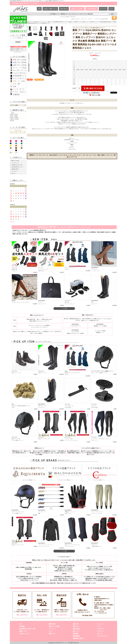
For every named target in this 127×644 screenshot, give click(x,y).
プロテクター (101, 629)
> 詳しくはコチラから (22, 615)
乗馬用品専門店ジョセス (62, 643)
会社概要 (22, 626)
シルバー (18, 152)
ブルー (18, 143)
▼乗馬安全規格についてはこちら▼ (29, 580)
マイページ (103, 9)
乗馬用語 (76, 634)
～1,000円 (12, 113)
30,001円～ (12, 121)
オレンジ (18, 145)
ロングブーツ (45, 22)
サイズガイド (14, 171)
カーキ (23, 148)
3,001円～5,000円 (14, 116)
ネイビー (13, 143)
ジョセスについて (15, 163)
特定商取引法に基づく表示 (17, 165)
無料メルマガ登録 (54, 626)
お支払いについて (25, 634)
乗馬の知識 (76, 629)
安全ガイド (14, 173)
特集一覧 (76, 624)
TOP (39, 9)
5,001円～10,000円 (14, 118)
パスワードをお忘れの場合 (101, 19)
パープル (24, 141)
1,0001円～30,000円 (14, 119)
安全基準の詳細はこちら (18, 49)
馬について (76, 631)
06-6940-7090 (87, 616)
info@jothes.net (102, 613)
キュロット (100, 631)
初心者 (90, 14)
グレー (12, 148)
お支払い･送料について (50, 9)
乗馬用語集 (76, 636)
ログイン (91, 19)
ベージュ (24, 145)
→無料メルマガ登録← (77, 9)
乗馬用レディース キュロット (70, 14)
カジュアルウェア (102, 636)
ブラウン (18, 148)
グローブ (100, 634)
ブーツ (99, 626)
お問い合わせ (64, 9)
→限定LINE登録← (92, 9)
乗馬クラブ (52, 634)
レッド (12, 141)
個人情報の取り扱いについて (17, 167)
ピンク (18, 141)
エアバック (83, 14)
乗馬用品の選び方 (15, 169)
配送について (23, 631)
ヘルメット (100, 624)
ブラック (18, 150)
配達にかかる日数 (15, 161)
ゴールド (13, 152)
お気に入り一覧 (75, 19)
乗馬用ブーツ (38, 22)
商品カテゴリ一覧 (31, 22)
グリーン (24, 143)
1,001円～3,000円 (14, 114)
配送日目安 (52, 624)
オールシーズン (18, 130)
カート (111, 9)
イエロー (13, 145)
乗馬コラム (76, 626)
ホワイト (13, 150)
